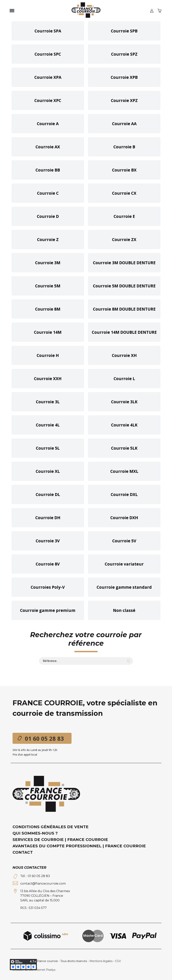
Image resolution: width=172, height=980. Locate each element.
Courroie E (124, 216)
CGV (118, 961)
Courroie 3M (48, 263)
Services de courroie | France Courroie (60, 840)
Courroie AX (48, 147)
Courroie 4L (48, 425)
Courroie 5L (48, 448)
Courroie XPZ (124, 100)
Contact (23, 852)
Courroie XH (124, 355)
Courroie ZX (124, 239)
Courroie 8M (48, 309)
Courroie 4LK (124, 425)
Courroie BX (124, 170)
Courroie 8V (48, 564)
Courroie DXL (124, 494)
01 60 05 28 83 (44, 738)
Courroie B (124, 147)
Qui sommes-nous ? (35, 833)
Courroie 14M (48, 332)
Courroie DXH (124, 518)
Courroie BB (48, 170)
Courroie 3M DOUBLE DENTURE (124, 263)
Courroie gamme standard (124, 587)
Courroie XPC (48, 100)
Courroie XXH (48, 379)
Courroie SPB (124, 31)
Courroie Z (48, 239)
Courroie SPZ (124, 54)
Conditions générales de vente (51, 827)
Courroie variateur (124, 564)
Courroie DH (48, 518)
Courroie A (48, 124)
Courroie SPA (48, 31)
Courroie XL (48, 471)
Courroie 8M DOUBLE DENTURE (124, 309)
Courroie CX (124, 193)
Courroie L (124, 379)
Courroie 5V (124, 541)
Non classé (124, 610)
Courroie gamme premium (48, 610)
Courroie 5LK (124, 448)
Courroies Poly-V (48, 587)
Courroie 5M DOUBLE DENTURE (124, 286)
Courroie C (48, 193)
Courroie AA (124, 124)
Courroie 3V (48, 541)
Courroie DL (48, 494)
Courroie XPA (48, 77)
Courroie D (48, 216)
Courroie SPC (48, 54)
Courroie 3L (48, 402)
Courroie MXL (124, 471)
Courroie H (48, 355)
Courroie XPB (124, 77)
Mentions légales (101, 961)
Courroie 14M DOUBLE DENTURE (124, 332)
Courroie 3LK (124, 402)
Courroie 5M (48, 286)
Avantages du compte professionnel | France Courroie (79, 846)
